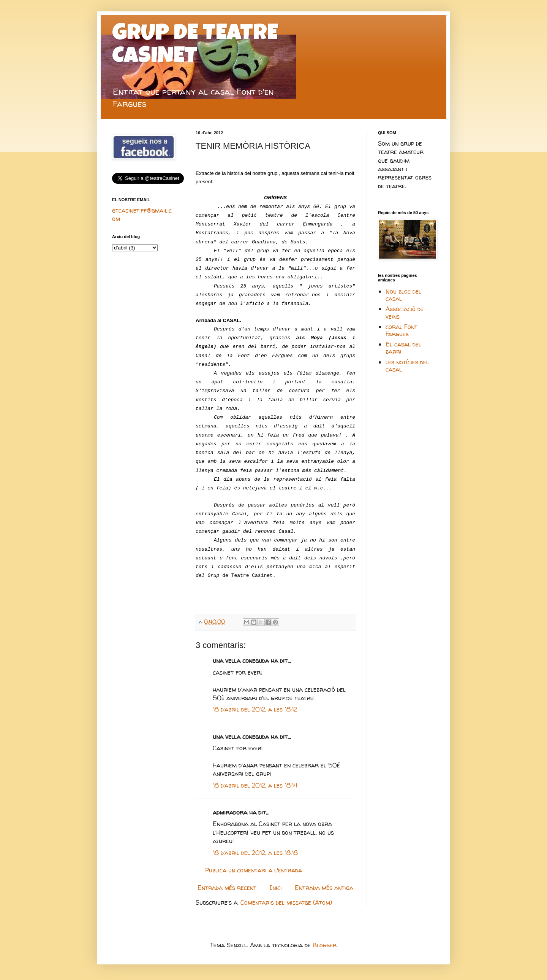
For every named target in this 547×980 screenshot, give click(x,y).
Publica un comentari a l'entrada (254, 870)
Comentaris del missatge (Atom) (286, 902)
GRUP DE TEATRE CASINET (195, 46)
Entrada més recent (227, 888)
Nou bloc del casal (403, 295)
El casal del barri (403, 348)
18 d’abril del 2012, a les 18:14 (255, 785)
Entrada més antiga (324, 888)
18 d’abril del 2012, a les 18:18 (255, 853)
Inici (276, 888)
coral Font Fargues (402, 330)
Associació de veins (405, 312)
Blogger (325, 945)
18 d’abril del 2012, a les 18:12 (255, 709)
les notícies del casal (407, 366)
